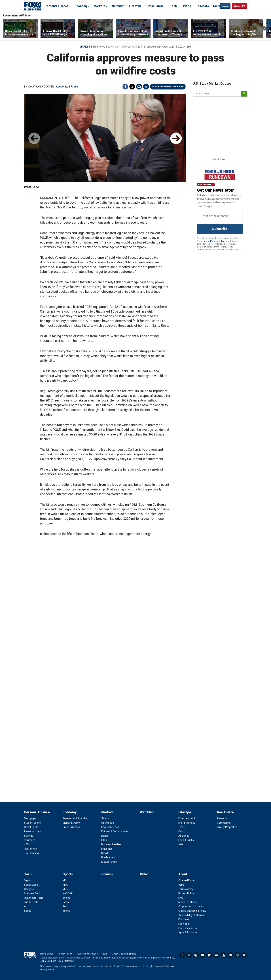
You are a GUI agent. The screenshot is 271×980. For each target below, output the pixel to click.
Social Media (31, 885)
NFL (65, 880)
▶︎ (176, 138)
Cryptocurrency (110, 827)
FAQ (181, 898)
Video (187, 6)
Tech (173, 6)
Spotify (237, 955)
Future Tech (31, 902)
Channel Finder (187, 880)
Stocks (105, 818)
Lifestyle (135, 6)
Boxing (66, 898)
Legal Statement (66, 961)
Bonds (105, 836)
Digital (28, 880)
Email (146, 87)
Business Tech (32, 893)
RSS (223, 955)
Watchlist (118, 6)
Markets (99, 6)
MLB (65, 889)
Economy (81, 6)
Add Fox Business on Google (169, 87)
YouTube (203, 955)
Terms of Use (227, 241)
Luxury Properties (227, 827)
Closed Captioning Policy (192, 911)
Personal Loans (33, 831)
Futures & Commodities (115, 831)
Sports (68, 874)
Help (105, 954)
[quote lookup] (217, 94)
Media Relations (188, 902)
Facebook (125, 87)
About (183, 874)
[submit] (244, 94)
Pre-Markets (108, 857)
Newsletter (230, 955)
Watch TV (239, 6)
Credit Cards (31, 827)
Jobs (181, 885)
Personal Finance (57, 6)
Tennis (66, 911)
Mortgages (30, 818)
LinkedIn (217, 955)
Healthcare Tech (33, 898)
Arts (181, 844)
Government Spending (75, 818)
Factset (132, 958)
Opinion (107, 874)
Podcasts (202, 6)
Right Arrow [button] (264, 28)
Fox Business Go (188, 928)
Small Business (71, 827)
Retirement (31, 849)
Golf (65, 906)
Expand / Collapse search (216, 6)
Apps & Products (188, 932)
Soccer (67, 902)
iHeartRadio (244, 955)
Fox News (184, 919)
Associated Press (67, 87)
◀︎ (34, 138)
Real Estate (156, 6)
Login (225, 6)
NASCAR (68, 893)
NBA (65, 885)
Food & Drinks (186, 840)
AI (25, 906)
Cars (181, 831)
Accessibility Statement (192, 915)
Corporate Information (191, 906)
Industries (107, 849)
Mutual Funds (109, 862)
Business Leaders (111, 844)
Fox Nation (184, 924)
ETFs (104, 840)
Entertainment (187, 818)
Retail (105, 853)
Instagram (196, 955)
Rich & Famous (187, 823)
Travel (182, 827)
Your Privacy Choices (87, 954)
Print (139, 87)
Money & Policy (71, 823)
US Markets (108, 823)
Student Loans (32, 823)
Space (28, 911)
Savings (29, 836)
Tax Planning (31, 853)
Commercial (224, 823)
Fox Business (33, 6)
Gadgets (29, 889)
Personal (222, 818)
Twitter (132, 87)
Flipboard (210, 955)
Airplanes (184, 836)
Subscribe (220, 229)
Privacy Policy (209, 241)
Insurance (30, 840)
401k (27, 844)
